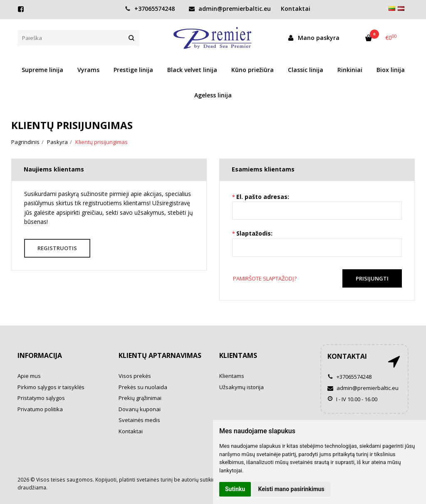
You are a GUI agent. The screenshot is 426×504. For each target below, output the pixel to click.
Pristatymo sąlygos (41, 398)
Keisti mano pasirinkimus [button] (291, 489)
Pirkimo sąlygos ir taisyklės (51, 387)
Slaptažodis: (254, 233)
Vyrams (88, 70)
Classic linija (306, 70)
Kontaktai (131, 431)
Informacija (40, 355)
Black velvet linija (192, 70)
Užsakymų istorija (241, 387)
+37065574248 (150, 9)
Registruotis (57, 248)
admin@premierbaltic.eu (230, 9)
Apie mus (29, 376)
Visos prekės (135, 376)
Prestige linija (133, 70)
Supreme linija (42, 70)
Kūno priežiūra (253, 70)
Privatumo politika (40, 409)
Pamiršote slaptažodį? (265, 278)
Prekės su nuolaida (143, 387)
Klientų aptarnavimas (160, 355)
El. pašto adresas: (263, 197)
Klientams (238, 355)
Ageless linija (213, 95)
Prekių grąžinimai (140, 398)
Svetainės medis (139, 420)
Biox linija (391, 70)
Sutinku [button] (235, 489)
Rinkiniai (350, 70)
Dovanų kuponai (140, 409)
